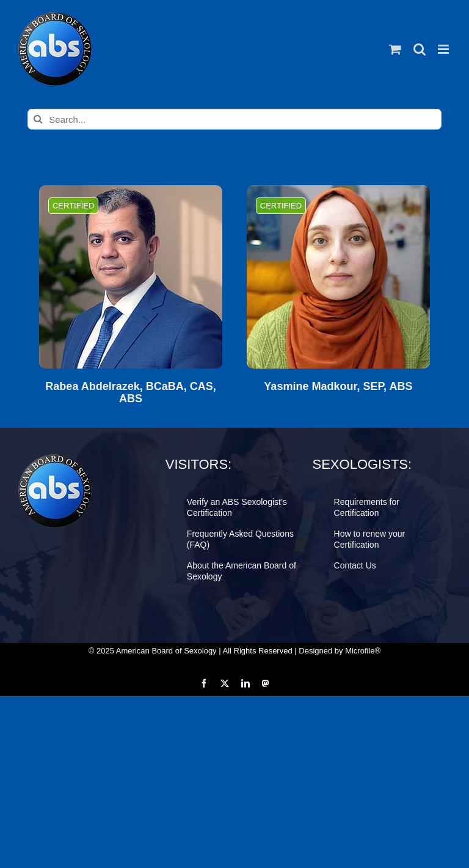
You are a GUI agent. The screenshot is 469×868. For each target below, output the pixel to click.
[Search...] (234, 119)
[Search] (38, 119)
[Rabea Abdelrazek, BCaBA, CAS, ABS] (131, 277)
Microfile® (363, 651)
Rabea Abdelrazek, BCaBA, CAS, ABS (130, 393)
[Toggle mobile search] (420, 49)
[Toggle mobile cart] (395, 49)
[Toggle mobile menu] (444, 49)
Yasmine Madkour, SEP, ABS (338, 387)
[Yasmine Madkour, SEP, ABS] (338, 277)
